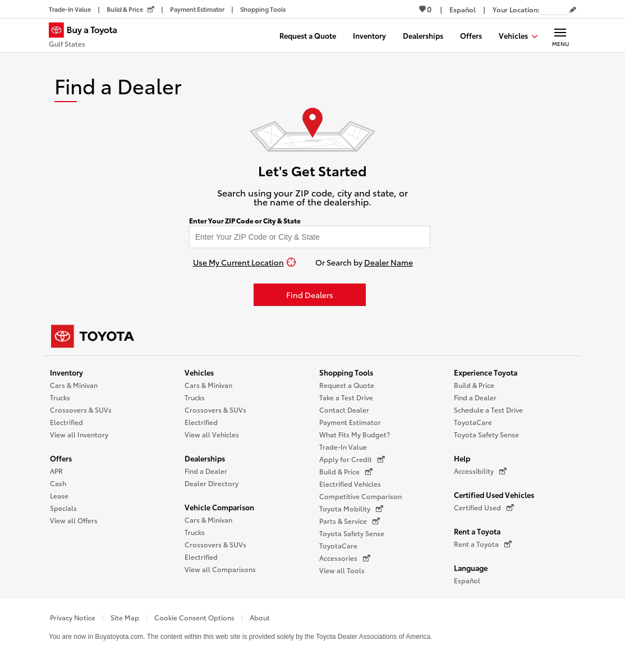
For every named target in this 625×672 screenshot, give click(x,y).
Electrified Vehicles (350, 484)
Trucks (60, 397)
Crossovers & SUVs (81, 410)
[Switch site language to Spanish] (463, 9)
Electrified (66, 422)
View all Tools (342, 570)
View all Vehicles (212, 434)
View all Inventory (79, 434)
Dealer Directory (212, 483)
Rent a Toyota (477, 531)
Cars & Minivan (74, 385)
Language (471, 568)
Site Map (125, 617)
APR (56, 471)
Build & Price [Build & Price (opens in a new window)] (346, 472)
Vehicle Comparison (219, 507)
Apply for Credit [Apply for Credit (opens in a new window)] (352, 459)
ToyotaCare (338, 545)
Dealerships (205, 458)
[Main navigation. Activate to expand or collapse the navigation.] (560, 35)
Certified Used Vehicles (494, 495)
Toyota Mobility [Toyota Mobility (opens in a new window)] (351, 509)
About (260, 617)
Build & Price (474, 385)
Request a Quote (347, 385)
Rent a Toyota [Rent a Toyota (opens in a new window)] (483, 544)
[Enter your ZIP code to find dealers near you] (310, 237)
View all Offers (74, 520)
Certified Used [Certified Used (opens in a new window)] (484, 508)
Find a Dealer (206, 471)
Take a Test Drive (346, 397)
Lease (59, 495)
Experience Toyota (486, 372)
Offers (61, 458)
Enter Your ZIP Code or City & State (245, 221)
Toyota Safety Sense (352, 533)
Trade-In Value (343, 447)
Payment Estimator (350, 422)
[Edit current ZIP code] (573, 10)
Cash (58, 483)
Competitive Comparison (360, 496)
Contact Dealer (344, 410)
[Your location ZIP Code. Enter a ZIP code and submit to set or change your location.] (555, 9)
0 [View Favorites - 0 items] (425, 9)
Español (467, 580)
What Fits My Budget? (355, 434)
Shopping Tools (346, 372)
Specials (63, 508)
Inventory (66, 372)
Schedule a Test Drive (488, 410)
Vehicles (199, 372)
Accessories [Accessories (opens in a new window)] (345, 558)
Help (462, 458)
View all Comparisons (220, 569)
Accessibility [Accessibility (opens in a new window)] (480, 471)
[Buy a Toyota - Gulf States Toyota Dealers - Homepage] (88, 36)
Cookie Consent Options (194, 617)
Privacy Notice (73, 617)
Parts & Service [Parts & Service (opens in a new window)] (350, 521)
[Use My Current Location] (244, 262)
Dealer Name (389, 262)
